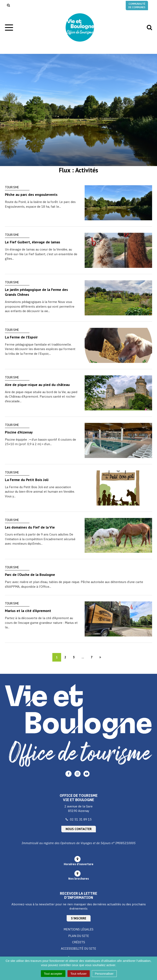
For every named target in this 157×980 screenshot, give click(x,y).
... (83, 657)
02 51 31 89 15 (81, 819)
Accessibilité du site (78, 948)
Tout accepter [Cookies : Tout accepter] (53, 974)
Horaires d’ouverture (79, 864)
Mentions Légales (78, 929)
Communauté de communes (137, 6)
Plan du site (79, 936)
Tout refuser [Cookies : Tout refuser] (79, 974)
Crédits (79, 942)
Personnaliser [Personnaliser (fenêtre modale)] (104, 974)
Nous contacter (79, 829)
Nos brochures (79, 879)
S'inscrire (79, 918)
